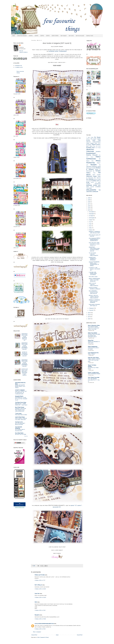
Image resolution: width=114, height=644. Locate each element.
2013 (89, 313)
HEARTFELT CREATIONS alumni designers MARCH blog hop (94, 249)
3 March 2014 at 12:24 (40, 610)
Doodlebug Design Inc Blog (20, 383)
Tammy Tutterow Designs (92, 366)
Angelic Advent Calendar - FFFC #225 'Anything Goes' (94, 360)
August (91, 220)
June (90, 224)
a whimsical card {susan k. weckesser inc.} (94, 269)
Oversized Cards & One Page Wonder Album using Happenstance (21, 410)
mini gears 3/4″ (57, 507)
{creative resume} (22, 36)
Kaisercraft (91, 153)
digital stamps (97, 179)
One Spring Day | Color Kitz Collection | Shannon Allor (21, 399)
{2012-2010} (55, 36)
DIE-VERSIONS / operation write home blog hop (93, 292)
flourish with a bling (93, 181)
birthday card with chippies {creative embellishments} (94, 297)
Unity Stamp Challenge (94, 377)
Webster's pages (91, 176)
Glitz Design (98, 148)
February (92, 308)
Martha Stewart (92, 155)
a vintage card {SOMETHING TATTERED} (93, 273)
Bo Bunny (97, 137)
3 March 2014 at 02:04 (40, 597)
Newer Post (34, 635)
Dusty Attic (98, 143)
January (91, 310)
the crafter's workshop (93, 191)
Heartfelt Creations (90, 150)
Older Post (80, 635)
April (91, 228)
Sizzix (99, 166)
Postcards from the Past (21, 415)
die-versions (90, 179)
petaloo (92, 187)
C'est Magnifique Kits (93, 353)
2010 (89, 319)
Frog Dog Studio (97, 146)
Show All (26, 436)
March (91, 230)
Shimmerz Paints (19, 396)
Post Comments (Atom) (43, 637)
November (92, 214)
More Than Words (93, 333)
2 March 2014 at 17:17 (40, 580)
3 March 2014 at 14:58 (40, 619)
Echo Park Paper (19, 433)
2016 (89, 206)
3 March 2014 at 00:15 (40, 589)
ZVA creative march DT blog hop (95, 235)
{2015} (36, 36)
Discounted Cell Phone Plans (93, 368)
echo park (89, 181)
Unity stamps (97, 175)
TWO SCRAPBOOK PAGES (94, 374)
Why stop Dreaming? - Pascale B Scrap (20, 424)
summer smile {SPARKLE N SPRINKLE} (92, 259)
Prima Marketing (93, 162)
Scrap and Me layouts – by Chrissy (94, 348)
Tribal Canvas (91, 354)
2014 (89, 210)
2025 (89, 198)
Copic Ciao (96, 140)
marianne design (92, 185)
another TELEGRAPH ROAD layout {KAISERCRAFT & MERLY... (94, 264)
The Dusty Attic (19, 422)
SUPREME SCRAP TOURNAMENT (58, 51)
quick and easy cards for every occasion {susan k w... (94, 244)
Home (57, 635)
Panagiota (37, 615)
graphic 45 (94, 182)
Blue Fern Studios (20, 407)
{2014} (42, 36)
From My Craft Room (93, 358)
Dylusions (89, 145)
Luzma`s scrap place (93, 372)
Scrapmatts (94, 166)
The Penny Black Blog (21, 402)
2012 (89, 315)
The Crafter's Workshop (19, 428)
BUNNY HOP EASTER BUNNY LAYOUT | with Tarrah (20, 386)
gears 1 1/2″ (74, 505)
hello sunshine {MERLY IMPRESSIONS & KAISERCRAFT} (95, 239)
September (92, 218)
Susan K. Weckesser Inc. (93, 170)
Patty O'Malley (38, 585)
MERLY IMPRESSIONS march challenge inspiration (94, 280)
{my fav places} (80, 36)
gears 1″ (80, 505)
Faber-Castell (96, 145)
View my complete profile (23, 51)
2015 (89, 208)
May (90, 226)
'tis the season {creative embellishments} (93, 254)
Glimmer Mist (91, 148)
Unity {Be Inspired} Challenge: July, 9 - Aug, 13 (94, 380)
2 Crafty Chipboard (20, 390)
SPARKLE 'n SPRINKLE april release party (94, 232)
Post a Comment (37, 632)
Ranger (94, 165)
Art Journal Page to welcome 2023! (20, 430)
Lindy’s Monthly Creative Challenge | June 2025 (21, 419)
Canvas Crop (89, 139)
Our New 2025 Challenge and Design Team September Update (94, 335)
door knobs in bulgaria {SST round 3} (94, 305)
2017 (89, 204)
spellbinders (91, 190)
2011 (89, 317)
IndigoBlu (98, 151)
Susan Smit (91, 340)
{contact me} (90, 36)
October (91, 216)
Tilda (94, 173)
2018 (89, 202)
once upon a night (93, 277)
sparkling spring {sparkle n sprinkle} (95, 288)
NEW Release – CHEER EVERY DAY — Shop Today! (21, 404)
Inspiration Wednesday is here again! (94, 342)
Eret (36, 602)
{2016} (31, 36)
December (92, 212)
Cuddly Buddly (90, 143)
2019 (89, 200)
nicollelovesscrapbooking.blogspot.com (44, 623)
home (14, 36)
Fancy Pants (89, 146)
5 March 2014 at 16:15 (40, 629)
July (90, 222)
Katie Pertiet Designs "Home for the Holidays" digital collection (94, 328)
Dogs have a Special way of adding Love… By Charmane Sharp (21, 392)
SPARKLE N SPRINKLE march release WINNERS (94, 301)
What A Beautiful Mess (94, 325)
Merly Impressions (93, 158)
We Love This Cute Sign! (21, 434)
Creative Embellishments (93, 142)
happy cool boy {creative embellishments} (93, 284)
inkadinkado (98, 184)
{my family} (64, 36)
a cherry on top (19, 67)
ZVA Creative (97, 178)
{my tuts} (71, 36)
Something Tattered (91, 168)
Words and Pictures (40, 575)
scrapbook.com (18, 65)
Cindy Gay (37, 593)
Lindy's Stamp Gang (20, 417)
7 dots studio (18, 413)
